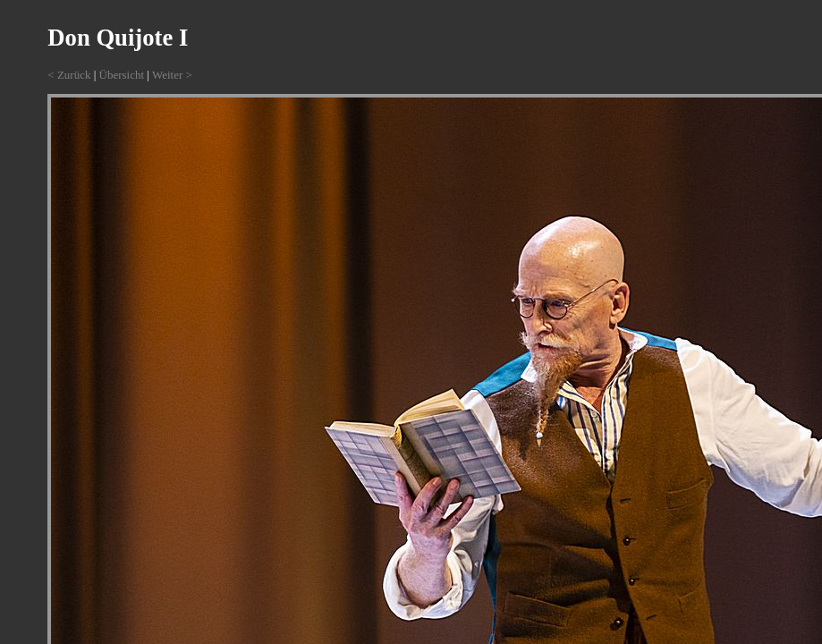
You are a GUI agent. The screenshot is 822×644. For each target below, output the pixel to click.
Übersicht (122, 75)
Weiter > (172, 75)
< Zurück (69, 75)
